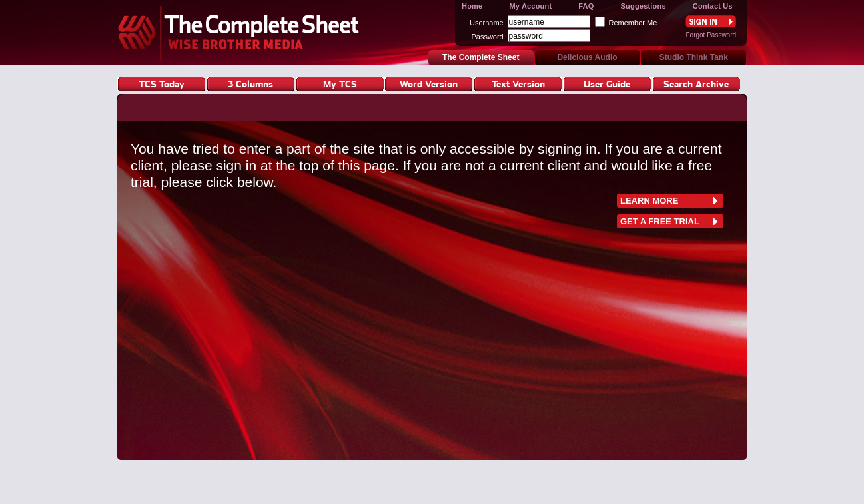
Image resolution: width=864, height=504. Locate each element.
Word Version (429, 84)
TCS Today (162, 84)
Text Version (518, 84)
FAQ (586, 6)
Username (487, 23)
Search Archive (696, 84)
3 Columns (250, 84)
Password (487, 37)
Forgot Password (711, 35)
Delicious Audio (587, 57)
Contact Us (713, 6)
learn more (649, 201)
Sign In (711, 21)
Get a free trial (660, 221)
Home (472, 6)
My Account (530, 6)
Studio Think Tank (694, 57)
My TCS (340, 84)
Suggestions (644, 6)
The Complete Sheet (242, 32)
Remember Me (633, 23)
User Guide (607, 84)
